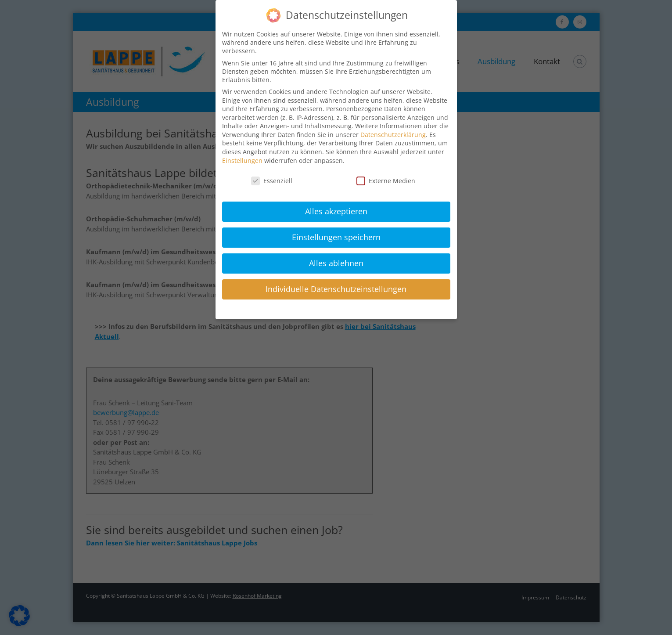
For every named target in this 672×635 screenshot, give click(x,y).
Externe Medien (386, 181)
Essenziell (272, 181)
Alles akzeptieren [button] (336, 211)
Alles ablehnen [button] (336, 263)
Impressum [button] (385, 308)
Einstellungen (242, 161)
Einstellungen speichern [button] (336, 237)
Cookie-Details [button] (292, 308)
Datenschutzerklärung (393, 135)
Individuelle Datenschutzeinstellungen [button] (336, 289)
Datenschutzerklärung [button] (341, 308)
